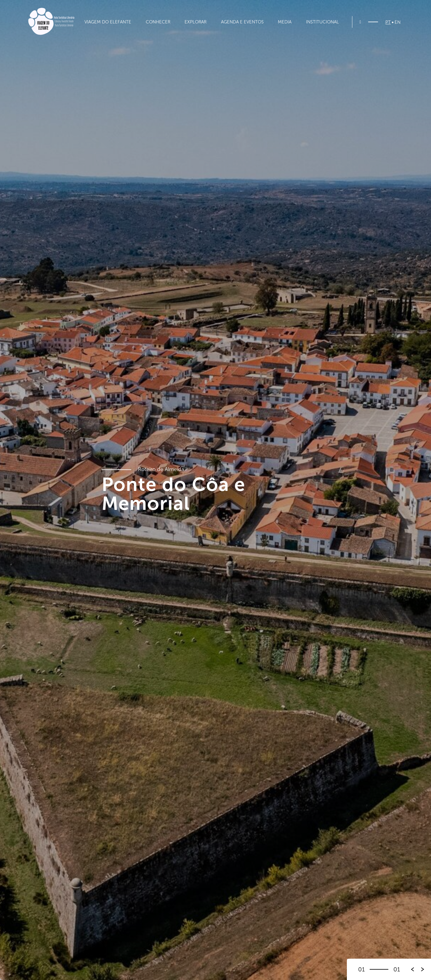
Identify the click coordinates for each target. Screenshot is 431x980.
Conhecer (158, 22)
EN (398, 22)
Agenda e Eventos (242, 22)
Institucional (322, 22)
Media (285, 22)
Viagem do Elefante (108, 22)
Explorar (196, 22)
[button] (423, 969)
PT (388, 22)
